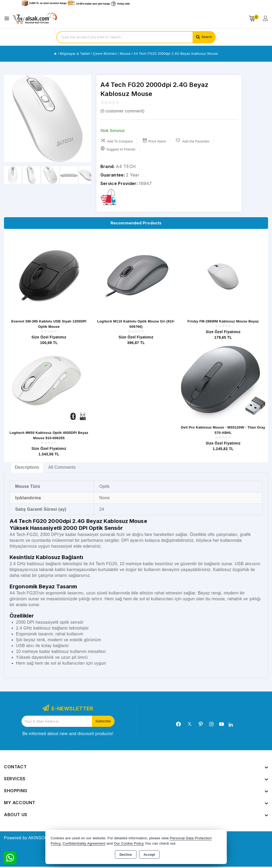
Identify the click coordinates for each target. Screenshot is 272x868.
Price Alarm (156, 141)
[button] (85, 119)
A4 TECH (126, 166)
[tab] (27, 469)
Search (206, 37)
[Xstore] (35, 18)
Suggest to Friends (119, 149)
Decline (126, 855)
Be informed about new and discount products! (68, 735)
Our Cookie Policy (129, 843)
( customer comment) (122, 111)
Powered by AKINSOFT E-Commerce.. (42, 839)
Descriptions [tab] (27, 469)
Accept (149, 855)
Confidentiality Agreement (84, 843)
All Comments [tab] (62, 469)
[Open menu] (8, 18)
